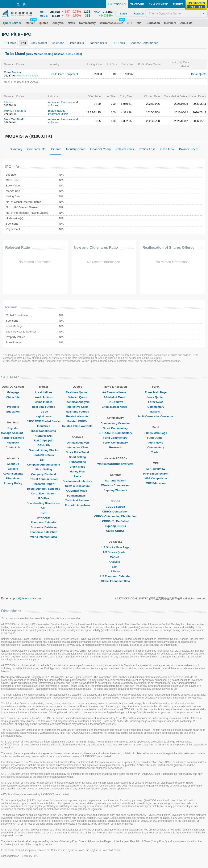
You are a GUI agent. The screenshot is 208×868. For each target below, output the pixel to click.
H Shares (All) (44, 436)
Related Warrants (77, 416)
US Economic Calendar (115, 576)
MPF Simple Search (156, 474)
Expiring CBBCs (115, 526)
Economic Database (44, 527)
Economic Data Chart (44, 532)
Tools (156, 452)
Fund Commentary (115, 438)
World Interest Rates (43, 537)
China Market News (115, 407)
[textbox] (177, 13)
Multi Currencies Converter (156, 416)
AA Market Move (77, 491)
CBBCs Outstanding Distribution (115, 516)
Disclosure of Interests (77, 481)
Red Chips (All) (44, 440)
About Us (13, 464)
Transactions (77, 462)
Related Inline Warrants (77, 426)
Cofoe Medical (13, 72)
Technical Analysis (78, 402)
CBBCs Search (115, 507)
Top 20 (44, 412)
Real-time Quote (78, 392)
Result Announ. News (44, 479)
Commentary (156, 407)
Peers (77, 476)
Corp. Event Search (43, 494)
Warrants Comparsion (115, 485)
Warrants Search (115, 481)
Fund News (156, 443)
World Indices (44, 397)
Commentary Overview (115, 423)
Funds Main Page (156, 433)
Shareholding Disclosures (43, 503)
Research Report (43, 484)
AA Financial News (115, 392)
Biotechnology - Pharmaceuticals (58, 112)
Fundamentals (77, 496)
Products (13, 407)
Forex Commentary (115, 443)
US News (115, 571)
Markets (156, 412)
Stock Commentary (115, 428)
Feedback (13, 443)
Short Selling (43, 469)
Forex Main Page (156, 392)
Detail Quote (199, 74)
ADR (43, 513)
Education (13, 412)
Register (13, 428)
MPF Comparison (156, 478)
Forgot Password (13, 438)
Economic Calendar (44, 522)
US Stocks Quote (115, 552)
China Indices (44, 402)
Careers (13, 469)
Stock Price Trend (77, 452)
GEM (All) (44, 445)
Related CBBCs (77, 421)
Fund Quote (156, 438)
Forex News (156, 402)
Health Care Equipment (64, 74)
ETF (44, 460)
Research (115, 447)
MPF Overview (156, 469)
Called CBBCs (115, 531)
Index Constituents (44, 431)
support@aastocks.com (26, 598)
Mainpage (13, 392)
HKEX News (115, 402)
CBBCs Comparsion (115, 512)
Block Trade (77, 467)
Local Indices (43, 392)
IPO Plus (44, 498)
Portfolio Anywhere (77, 505)
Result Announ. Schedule (44, 489)
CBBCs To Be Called (115, 521)
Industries (43, 426)
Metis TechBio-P (14, 119)
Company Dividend (44, 474)
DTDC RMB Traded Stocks (44, 421)
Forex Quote (156, 397)
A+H (43, 508)
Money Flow (77, 472)
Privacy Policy (13, 483)
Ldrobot (9, 102)
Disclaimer (13, 478)
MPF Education (156, 483)
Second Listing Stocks (44, 450)
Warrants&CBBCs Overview (115, 464)
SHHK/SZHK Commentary (115, 433)
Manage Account (13, 433)
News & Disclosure (77, 486)
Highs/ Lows (44, 416)
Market (115, 557)
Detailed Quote (77, 397)
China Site (13, 397)
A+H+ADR (43, 518)
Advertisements (13, 474)
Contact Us (13, 447)
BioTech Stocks (44, 455)
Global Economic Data (115, 581)
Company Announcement (44, 465)
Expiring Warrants (115, 490)
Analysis (115, 562)
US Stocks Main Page (115, 547)
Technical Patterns (77, 500)
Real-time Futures (44, 407)
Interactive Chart (77, 407)
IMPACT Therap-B (15, 111)
